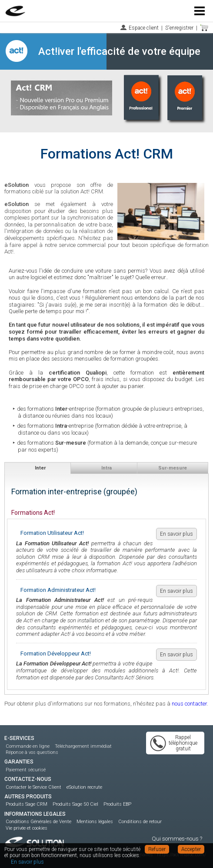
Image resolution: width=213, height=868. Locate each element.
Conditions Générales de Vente (38, 822)
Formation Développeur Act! (56, 654)
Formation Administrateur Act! (58, 590)
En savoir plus (176, 534)
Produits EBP (117, 804)
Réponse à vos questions (32, 752)
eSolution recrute (84, 787)
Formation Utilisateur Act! (52, 533)
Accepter (191, 849)
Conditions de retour (140, 822)
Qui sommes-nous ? (177, 839)
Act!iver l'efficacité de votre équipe (119, 51)
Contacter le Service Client (33, 787)
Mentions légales (95, 822)
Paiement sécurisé (26, 770)
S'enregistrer (179, 28)
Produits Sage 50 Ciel (75, 804)
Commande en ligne (28, 746)
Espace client (144, 28)
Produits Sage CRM (27, 804)
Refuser (157, 849)
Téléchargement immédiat (83, 746)
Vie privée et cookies (27, 828)
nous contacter (189, 704)
